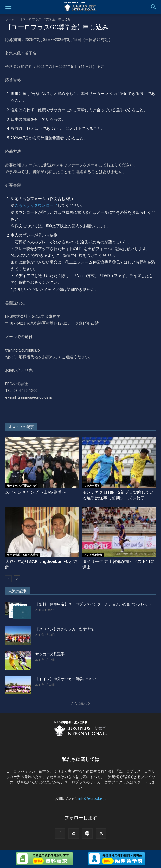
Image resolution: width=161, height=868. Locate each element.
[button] (8, 7)
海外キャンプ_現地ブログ (22, 485)
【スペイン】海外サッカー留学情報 (65, 629)
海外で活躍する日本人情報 (22, 555)
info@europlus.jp (92, 798)
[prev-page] (8, 579)
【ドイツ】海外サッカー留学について (66, 679)
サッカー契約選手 (50, 654)
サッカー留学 (92, 485)
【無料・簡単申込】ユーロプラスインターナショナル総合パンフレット (94, 604)
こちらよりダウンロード (36, 205)
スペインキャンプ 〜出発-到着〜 (36, 492)
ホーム (10, 19)
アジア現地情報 (93, 555)
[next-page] (17, 579)
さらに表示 (81, 703)
